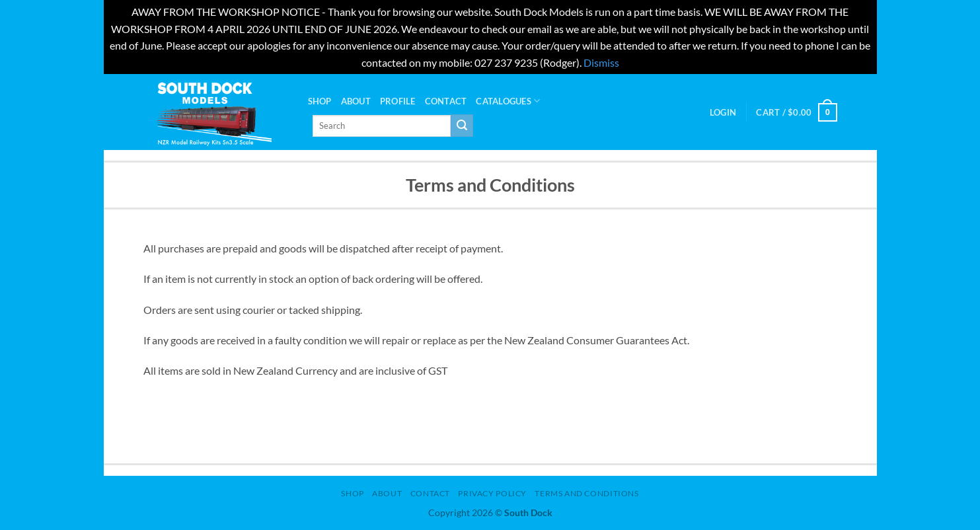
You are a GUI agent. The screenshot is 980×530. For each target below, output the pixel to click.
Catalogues (508, 101)
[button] (723, 112)
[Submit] (462, 126)
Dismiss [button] (601, 62)
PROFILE (398, 101)
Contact (446, 101)
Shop (320, 101)
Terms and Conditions (586, 493)
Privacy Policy (492, 493)
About (356, 101)
